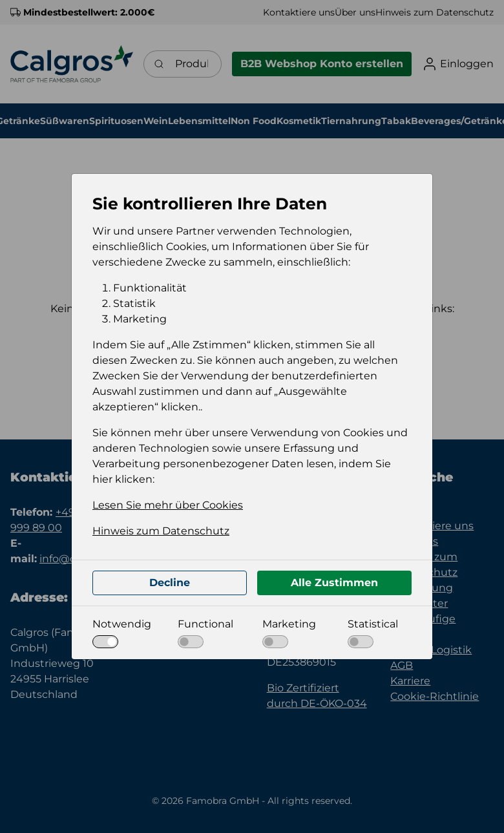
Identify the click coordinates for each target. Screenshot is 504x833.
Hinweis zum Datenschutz (161, 531)
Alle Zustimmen (334, 583)
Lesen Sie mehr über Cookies (168, 505)
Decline (170, 583)
